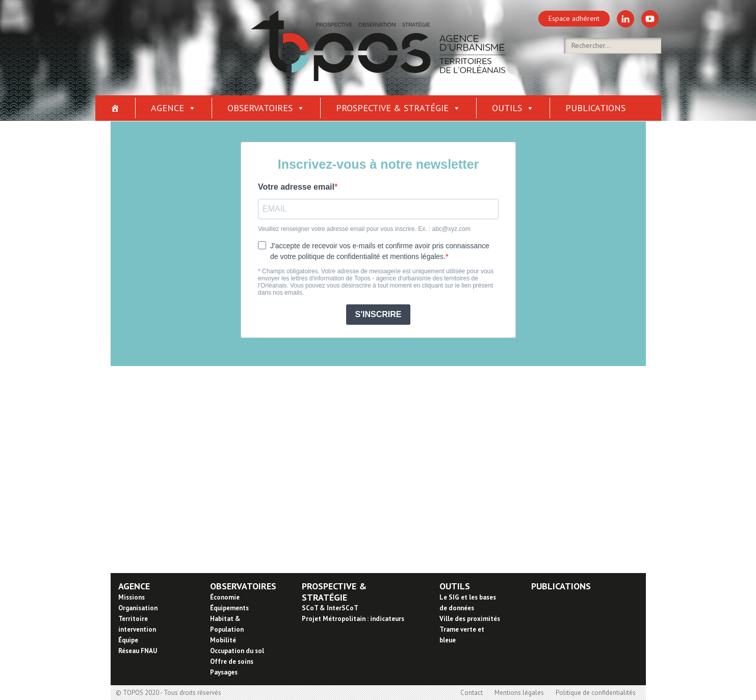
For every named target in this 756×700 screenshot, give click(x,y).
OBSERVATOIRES (243, 586)
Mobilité (223, 640)
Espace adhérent (574, 18)
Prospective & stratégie (398, 108)
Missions (132, 597)
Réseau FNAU (138, 651)
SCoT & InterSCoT (330, 608)
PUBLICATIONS (561, 586)
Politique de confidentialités (596, 693)
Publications (595, 108)
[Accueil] (115, 108)
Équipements (229, 608)
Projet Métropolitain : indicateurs (353, 619)
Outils (513, 108)
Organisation (138, 608)
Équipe (128, 640)
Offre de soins (232, 662)
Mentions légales (519, 693)
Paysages (224, 672)
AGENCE (134, 586)
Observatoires (266, 108)
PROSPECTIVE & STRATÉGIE (334, 592)
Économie (225, 597)
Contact (472, 693)
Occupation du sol (237, 651)
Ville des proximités (470, 619)
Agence (174, 108)
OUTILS (455, 586)
